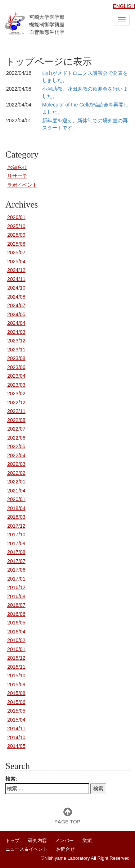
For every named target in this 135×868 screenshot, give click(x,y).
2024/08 (16, 297)
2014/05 (16, 746)
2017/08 (16, 552)
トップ (12, 840)
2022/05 (16, 446)
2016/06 (16, 614)
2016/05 (16, 623)
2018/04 (16, 508)
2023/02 (16, 394)
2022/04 (16, 455)
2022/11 (16, 411)
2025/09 (16, 235)
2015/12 (16, 658)
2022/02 (16, 473)
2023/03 (16, 385)
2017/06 (16, 570)
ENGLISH (124, 6)
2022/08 (16, 420)
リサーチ (17, 176)
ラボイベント (22, 185)
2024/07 (16, 305)
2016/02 (16, 640)
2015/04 (16, 720)
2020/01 (16, 499)
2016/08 (16, 596)
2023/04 (16, 376)
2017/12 (16, 526)
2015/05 (16, 711)
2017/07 (16, 561)
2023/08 (16, 358)
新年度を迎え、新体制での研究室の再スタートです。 (85, 124)
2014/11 (16, 728)
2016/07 (16, 605)
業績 (87, 840)
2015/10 (16, 676)
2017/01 (16, 579)
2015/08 (16, 693)
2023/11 (16, 350)
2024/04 (16, 323)
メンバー (64, 840)
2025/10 (16, 226)
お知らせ (17, 167)
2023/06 (16, 367)
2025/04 (16, 262)
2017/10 (16, 535)
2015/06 (16, 702)
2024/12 (16, 270)
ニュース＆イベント (26, 849)
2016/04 (16, 632)
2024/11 (16, 279)
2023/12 (16, 341)
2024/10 (16, 288)
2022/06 (16, 438)
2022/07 (16, 429)
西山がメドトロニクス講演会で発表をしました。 (85, 77)
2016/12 (16, 587)
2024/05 (16, 314)
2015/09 (16, 685)
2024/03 (16, 332)
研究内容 (37, 840)
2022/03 (16, 464)
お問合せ (66, 849)
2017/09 (16, 544)
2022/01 (16, 482)
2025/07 (16, 253)
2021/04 (16, 491)
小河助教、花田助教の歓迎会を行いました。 (85, 92)
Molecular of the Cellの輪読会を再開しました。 (85, 108)
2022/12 (16, 403)
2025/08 (16, 244)
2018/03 (16, 517)
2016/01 (16, 649)
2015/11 (16, 667)
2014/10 (16, 737)
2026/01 (16, 217)
